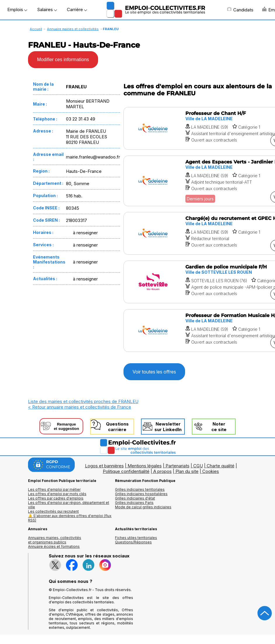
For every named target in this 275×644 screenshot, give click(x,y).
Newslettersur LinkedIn (168, 427)
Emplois (17, 10)
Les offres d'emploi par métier (54, 489)
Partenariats (177, 466)
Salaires (47, 10)
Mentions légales (145, 466)
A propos (162, 471)
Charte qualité (221, 466)
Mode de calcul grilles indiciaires (143, 507)
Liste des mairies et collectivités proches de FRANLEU (83, 401)
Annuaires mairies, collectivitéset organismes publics (55, 540)
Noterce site (219, 427)
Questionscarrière (117, 427)
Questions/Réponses (133, 542)
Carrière (77, 10)
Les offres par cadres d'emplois (56, 498)
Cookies (211, 471)
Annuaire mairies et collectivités (73, 29)
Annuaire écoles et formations (54, 546)
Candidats (240, 10)
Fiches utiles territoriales (136, 538)
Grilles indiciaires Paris (134, 503)
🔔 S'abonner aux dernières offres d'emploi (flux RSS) (70, 518)
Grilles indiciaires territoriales (140, 489)
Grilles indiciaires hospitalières (141, 494)
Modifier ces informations (63, 60)
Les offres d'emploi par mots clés (57, 494)
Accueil (36, 29)
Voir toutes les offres (154, 372)
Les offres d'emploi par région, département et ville (69, 505)
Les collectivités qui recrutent (53, 511)
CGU (198, 466)
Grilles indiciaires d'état (135, 498)
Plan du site (187, 471)
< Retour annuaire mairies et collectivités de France (80, 407)
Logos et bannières (104, 466)
